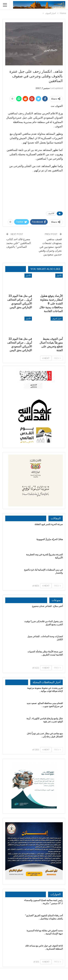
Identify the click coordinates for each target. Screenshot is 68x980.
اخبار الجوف (57, 318)
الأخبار (59, 275)
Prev (57, 358)
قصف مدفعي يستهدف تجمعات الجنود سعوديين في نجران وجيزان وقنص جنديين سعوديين (50, 247)
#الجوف (51, 213)
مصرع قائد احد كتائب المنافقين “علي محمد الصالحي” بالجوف (19, 243)
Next (46, 358)
